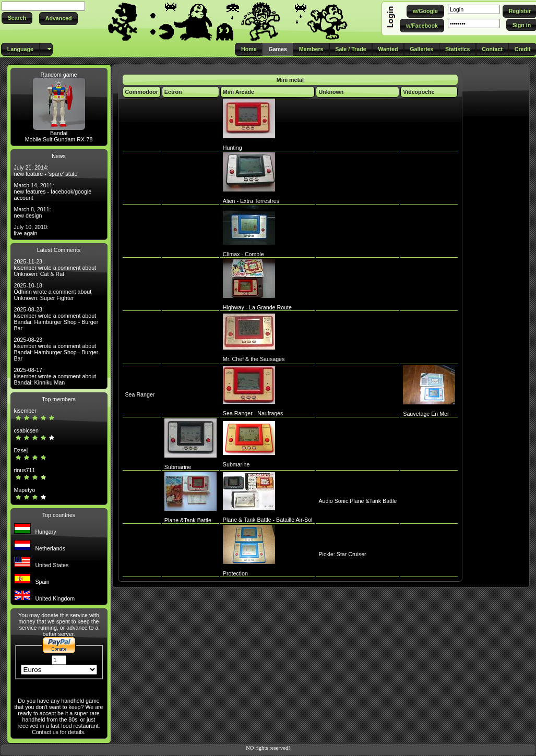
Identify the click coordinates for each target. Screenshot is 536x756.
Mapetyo (25, 490)
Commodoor (142, 92)
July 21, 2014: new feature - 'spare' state (46, 171)
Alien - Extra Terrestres (251, 201)
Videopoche (419, 92)
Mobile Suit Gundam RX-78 (59, 139)
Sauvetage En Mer (426, 414)
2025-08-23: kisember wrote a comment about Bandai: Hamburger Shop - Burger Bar (56, 319)
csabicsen (26, 430)
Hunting (233, 148)
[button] (17, 18)
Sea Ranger (140, 394)
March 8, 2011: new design (33, 212)
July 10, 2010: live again (31, 230)
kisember (25, 411)
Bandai (59, 133)
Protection (235, 573)
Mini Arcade (239, 92)
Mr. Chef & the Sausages (254, 359)
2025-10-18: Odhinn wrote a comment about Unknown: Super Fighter (53, 292)
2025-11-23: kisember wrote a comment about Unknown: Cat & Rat (55, 268)
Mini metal (290, 80)
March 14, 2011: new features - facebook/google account (53, 191)
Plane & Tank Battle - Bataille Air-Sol (268, 520)
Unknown (331, 92)
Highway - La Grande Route (257, 307)
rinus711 (25, 470)
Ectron (173, 92)
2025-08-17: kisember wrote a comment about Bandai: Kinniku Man (55, 376)
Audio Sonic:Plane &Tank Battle (358, 501)
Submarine (178, 467)
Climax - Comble (243, 254)
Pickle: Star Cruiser (342, 554)
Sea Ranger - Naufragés (253, 413)
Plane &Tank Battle (188, 520)
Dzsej (21, 450)
